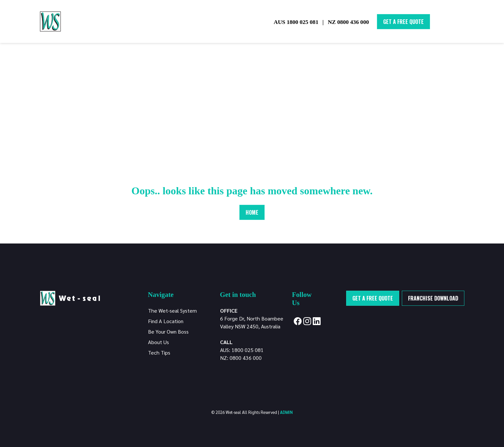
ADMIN (286, 412)
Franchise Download (433, 298)
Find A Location (166, 321)
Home (252, 212)
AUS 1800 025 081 (296, 22)
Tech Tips (159, 352)
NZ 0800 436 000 (348, 22)
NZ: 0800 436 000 (241, 358)
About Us (159, 342)
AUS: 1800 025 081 (242, 350)
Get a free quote (373, 298)
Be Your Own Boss (168, 331)
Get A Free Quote (403, 22)
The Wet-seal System (172, 311)
